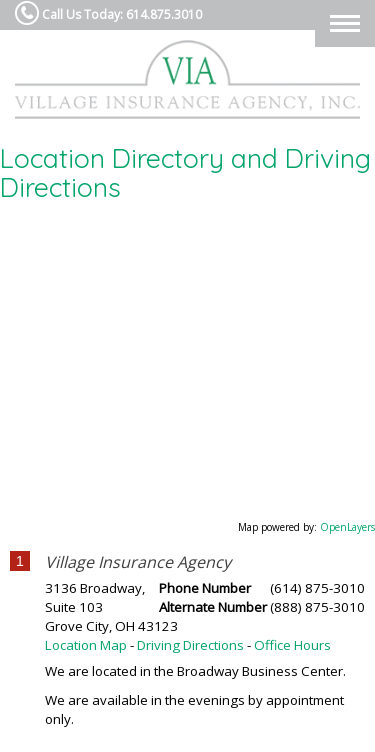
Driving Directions (190, 645)
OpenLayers (347, 527)
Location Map (86, 645)
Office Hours (292, 645)
